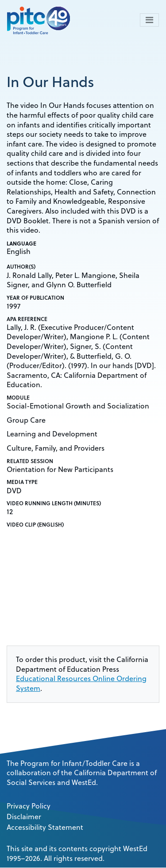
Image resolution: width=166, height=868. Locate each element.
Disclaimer (24, 816)
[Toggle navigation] (149, 20)
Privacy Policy (29, 806)
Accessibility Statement (45, 827)
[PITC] (41, 20)
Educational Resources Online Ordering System (81, 683)
